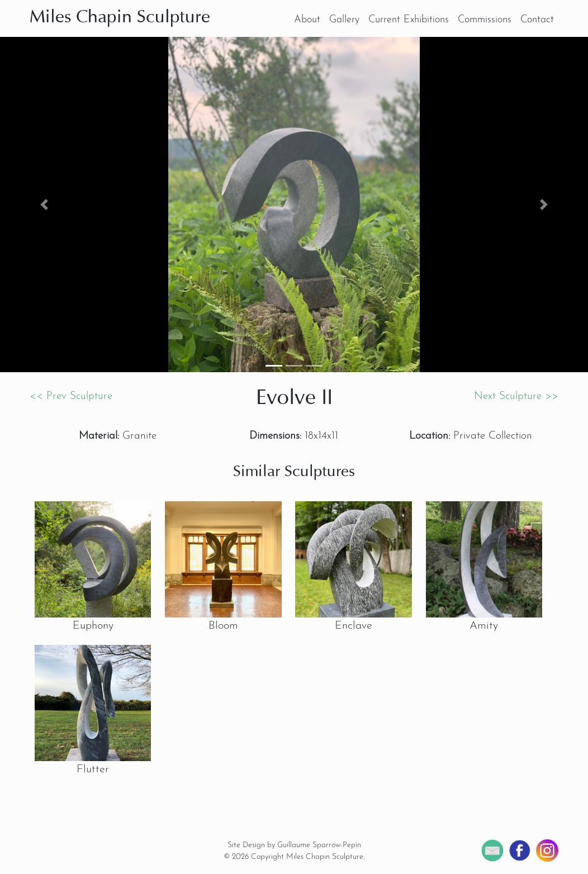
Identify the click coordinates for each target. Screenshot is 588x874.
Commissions (485, 20)
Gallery (344, 20)
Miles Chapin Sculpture (120, 18)
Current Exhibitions (409, 20)
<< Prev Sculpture (71, 396)
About (307, 20)
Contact (537, 20)
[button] (44, 205)
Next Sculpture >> (516, 396)
